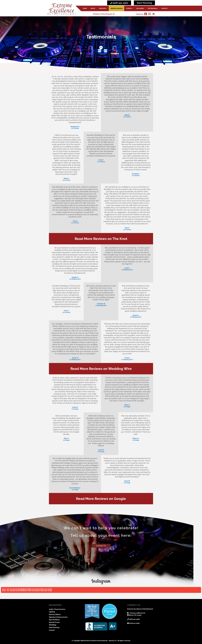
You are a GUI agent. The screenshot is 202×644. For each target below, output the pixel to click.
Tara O (75, 221)
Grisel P (75, 407)
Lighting (52, 612)
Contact (52, 630)
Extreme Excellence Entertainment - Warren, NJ (62, 9)
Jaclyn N (75, 358)
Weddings (53, 625)
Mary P (66, 438)
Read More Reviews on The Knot (101, 239)
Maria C (66, 178)
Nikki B (127, 115)
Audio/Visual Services (57, 609)
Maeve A (136, 438)
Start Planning (144, 3)
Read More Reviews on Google (101, 499)
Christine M (101, 304)
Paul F (127, 228)
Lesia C (127, 268)
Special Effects (54, 620)
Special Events (54, 622)
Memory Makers (55, 614)
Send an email (134, 623)
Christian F (136, 174)
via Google (75, 409)
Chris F (101, 160)
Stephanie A (75, 127)
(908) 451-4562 (119, 3)
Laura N (101, 450)
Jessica (127, 358)
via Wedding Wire (75, 279)
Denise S (136, 315)
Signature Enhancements (58, 617)
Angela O (75, 277)
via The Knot (75, 128)
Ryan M (127, 481)
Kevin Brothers (75, 488)
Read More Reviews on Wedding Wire (101, 369)
